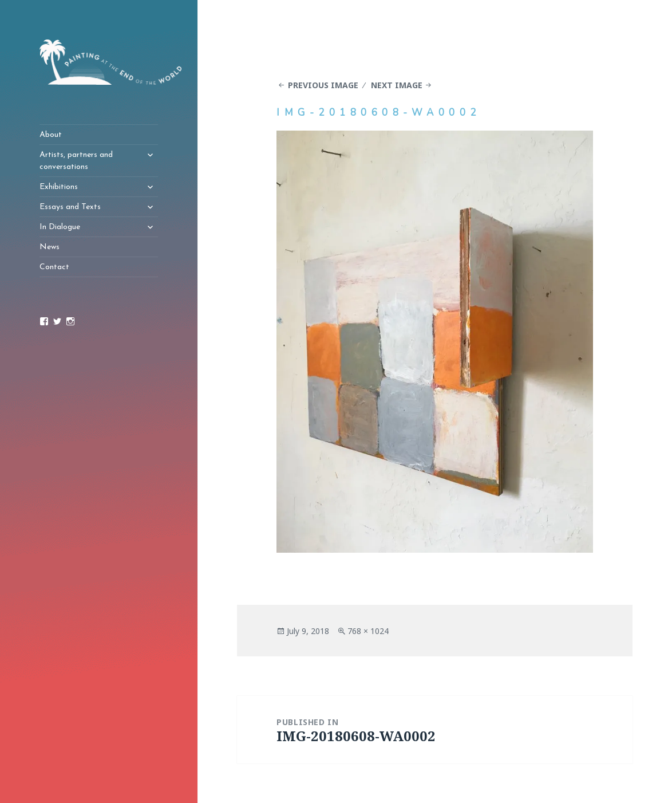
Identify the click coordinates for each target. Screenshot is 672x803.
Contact (54, 267)
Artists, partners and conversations (76, 161)
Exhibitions (59, 187)
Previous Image (323, 85)
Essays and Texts (70, 207)
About (51, 135)
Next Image (397, 85)
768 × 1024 (368, 631)
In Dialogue (60, 227)
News (50, 247)
